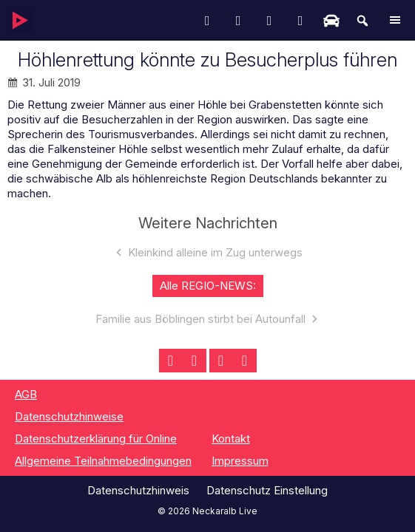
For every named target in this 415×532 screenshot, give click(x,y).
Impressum (240, 461)
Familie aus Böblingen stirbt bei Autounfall (200, 319)
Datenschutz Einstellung (267, 490)
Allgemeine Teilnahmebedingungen (103, 461)
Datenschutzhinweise (69, 416)
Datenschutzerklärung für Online (96, 439)
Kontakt (231, 439)
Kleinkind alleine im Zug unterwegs (215, 252)
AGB (26, 394)
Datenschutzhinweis (138, 490)
